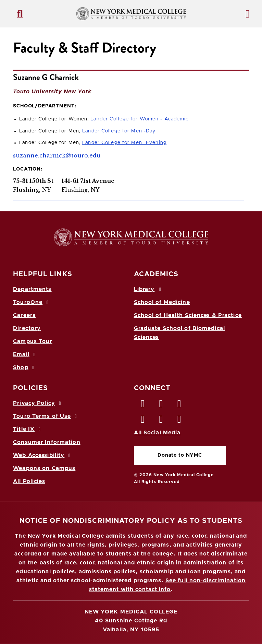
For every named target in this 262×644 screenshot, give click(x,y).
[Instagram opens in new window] (143, 421)
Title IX (28, 429)
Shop (25, 367)
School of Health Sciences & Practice (188, 315)
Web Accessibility (43, 455)
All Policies (29, 481)
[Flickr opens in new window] (179, 421)
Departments (32, 289)
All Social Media (157, 433)
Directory (27, 328)
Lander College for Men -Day (119, 131)
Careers (24, 315)
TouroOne (32, 302)
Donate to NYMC (180, 455)
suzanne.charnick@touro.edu (57, 155)
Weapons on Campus (44, 468)
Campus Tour (33, 341)
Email (25, 354)
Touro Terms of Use (46, 416)
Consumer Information (47, 442)
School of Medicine (162, 302)
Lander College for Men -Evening (124, 143)
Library (149, 289)
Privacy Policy (38, 403)
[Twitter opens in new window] (161, 406)
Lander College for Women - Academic (139, 119)
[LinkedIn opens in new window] (179, 406)
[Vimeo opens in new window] (161, 421)
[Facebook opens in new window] (143, 406)
